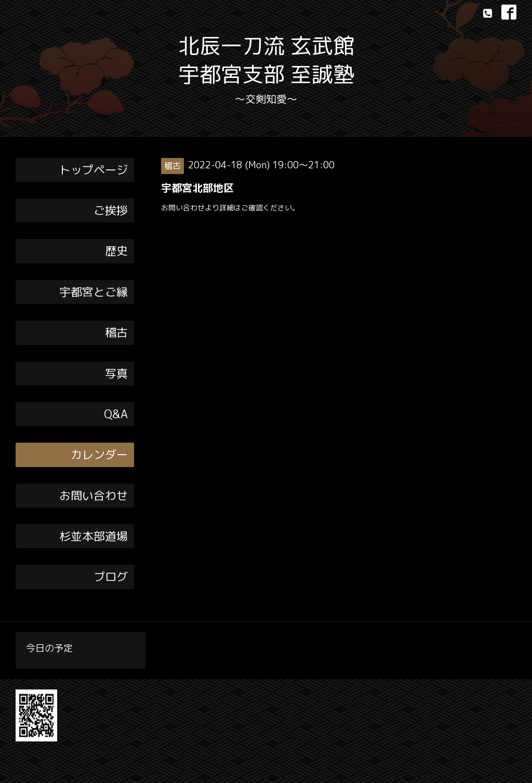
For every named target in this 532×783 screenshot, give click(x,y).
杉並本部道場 (94, 536)
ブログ (111, 576)
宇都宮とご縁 (94, 292)
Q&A (116, 414)
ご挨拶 (111, 210)
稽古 (116, 332)
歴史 (116, 251)
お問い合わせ (94, 495)
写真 (116, 373)
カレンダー (99, 454)
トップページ (94, 170)
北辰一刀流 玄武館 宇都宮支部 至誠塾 (266, 60)
